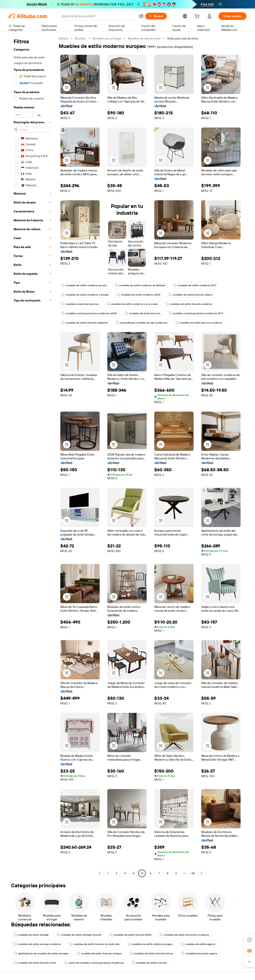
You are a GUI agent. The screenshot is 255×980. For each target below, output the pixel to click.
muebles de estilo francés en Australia (94, 944)
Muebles (80, 38)
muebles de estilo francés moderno (189, 304)
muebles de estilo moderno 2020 (139, 295)
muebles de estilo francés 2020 (130, 935)
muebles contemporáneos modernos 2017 (196, 313)
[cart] (198, 17)
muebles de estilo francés (149, 963)
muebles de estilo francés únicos (151, 953)
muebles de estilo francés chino (35, 963)
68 (193, 873)
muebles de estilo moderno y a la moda (132, 304)
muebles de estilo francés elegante (85, 323)
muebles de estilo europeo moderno (38, 944)
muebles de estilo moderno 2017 (195, 285)
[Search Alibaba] (98, 16)
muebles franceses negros (199, 953)
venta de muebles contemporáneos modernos (94, 963)
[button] (141, 16)
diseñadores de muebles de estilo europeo (41, 953)
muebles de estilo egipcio (198, 944)
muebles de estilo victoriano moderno (184, 935)
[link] (249, 940)
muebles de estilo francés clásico (191, 295)
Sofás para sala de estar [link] (183, 38)
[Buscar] (156, 16)
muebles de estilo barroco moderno (199, 323)
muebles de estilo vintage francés (79, 935)
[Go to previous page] (99, 873)
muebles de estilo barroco (143, 313)
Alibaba (63, 38)
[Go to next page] (201, 873)
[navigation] (32, 456)
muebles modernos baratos (80, 304)
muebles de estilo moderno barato (84, 285)
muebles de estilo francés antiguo (99, 953)
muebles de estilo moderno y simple (85, 295)
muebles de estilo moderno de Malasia (140, 285)
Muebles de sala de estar (144, 38)
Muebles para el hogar (107, 38)
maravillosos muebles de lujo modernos (142, 323)
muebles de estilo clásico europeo (150, 944)
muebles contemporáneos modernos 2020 (89, 313)
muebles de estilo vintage (31, 935)
